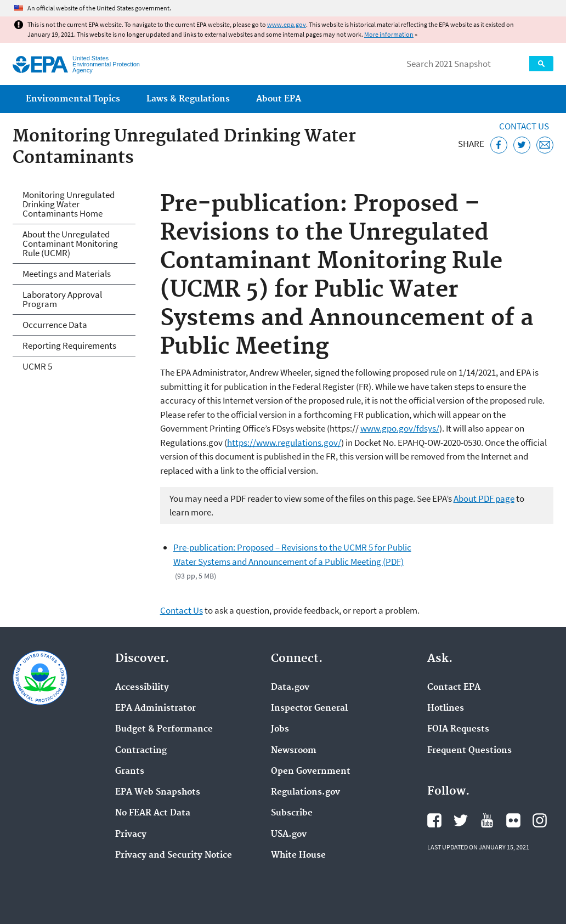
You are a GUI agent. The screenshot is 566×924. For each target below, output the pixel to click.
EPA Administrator (155, 708)
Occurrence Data (55, 325)
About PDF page (484, 498)
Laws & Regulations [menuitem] (188, 99)
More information (389, 34)
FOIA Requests (458, 729)
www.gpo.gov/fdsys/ (400, 428)
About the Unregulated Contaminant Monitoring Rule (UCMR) (70, 243)
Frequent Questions (469, 751)
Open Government (311, 772)
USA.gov (289, 835)
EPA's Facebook (434, 820)
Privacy (131, 835)
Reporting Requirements (69, 345)
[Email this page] (545, 145)
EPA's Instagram (540, 820)
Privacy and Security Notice (174, 855)
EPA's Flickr (513, 820)
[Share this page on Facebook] (499, 145)
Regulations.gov (305, 792)
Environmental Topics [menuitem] (73, 99)
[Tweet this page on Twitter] (522, 145)
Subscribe (292, 813)
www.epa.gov (287, 24)
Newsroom (294, 751)
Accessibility (142, 688)
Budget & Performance (164, 729)
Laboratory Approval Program (62, 299)
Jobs (280, 729)
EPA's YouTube (487, 820)
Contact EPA (454, 688)
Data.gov (290, 688)
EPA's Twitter (461, 820)
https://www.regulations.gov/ (284, 443)
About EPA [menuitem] (279, 99)
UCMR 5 (37, 366)
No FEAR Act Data (153, 813)
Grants (130, 772)
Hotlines (446, 708)
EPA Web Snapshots (158, 792)
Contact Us (524, 126)
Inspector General (309, 708)
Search (541, 64)
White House (298, 855)
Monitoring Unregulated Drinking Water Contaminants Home (69, 204)
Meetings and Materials (67, 274)
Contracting (141, 751)
